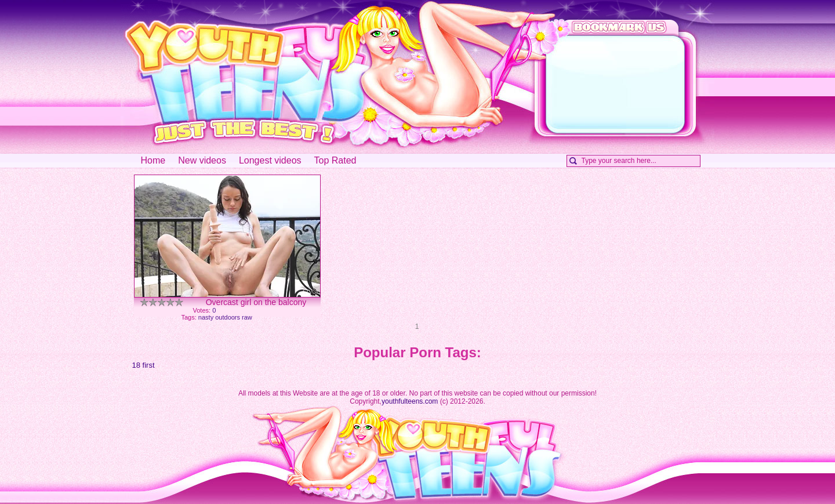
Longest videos (270, 160)
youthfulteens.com (410, 401)
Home (153, 160)
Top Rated (335, 160)
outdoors (228, 317)
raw (247, 317)
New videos (202, 160)
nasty (206, 317)
